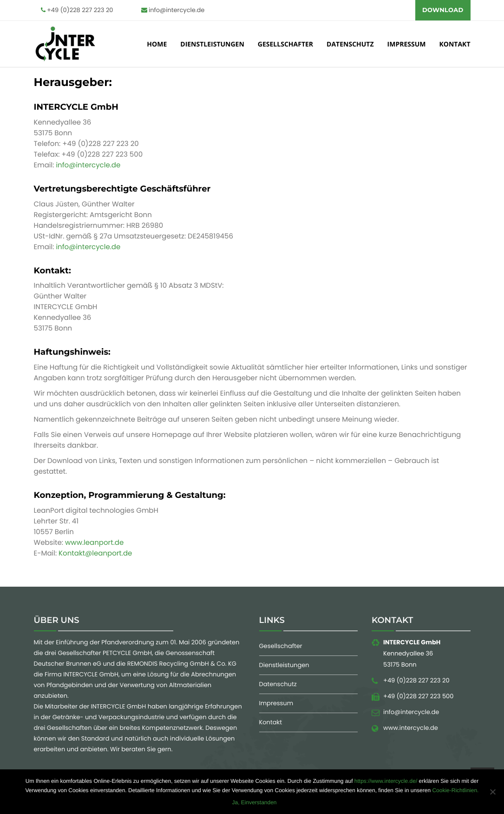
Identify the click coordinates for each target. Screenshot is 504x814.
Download (443, 10)
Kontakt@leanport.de (95, 556)
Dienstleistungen (212, 46)
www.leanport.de (94, 545)
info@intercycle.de (173, 10)
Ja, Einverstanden (254, 802)
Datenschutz (350, 46)
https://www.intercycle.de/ (386, 781)
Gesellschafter (285, 46)
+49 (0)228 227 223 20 (77, 10)
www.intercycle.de (411, 730)
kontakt (455, 46)
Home (157, 46)
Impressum (407, 46)
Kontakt (271, 725)
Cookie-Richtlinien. (455, 790)
